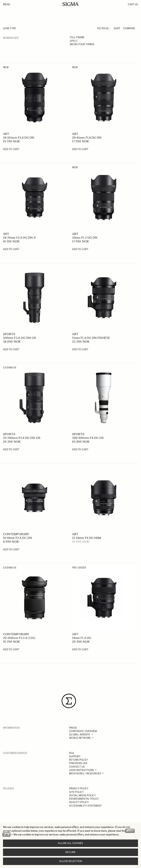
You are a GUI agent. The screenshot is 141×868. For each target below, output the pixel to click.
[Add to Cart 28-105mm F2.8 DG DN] (11, 149)
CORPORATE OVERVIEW (83, 731)
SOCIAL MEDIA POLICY (82, 795)
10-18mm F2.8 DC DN (18, 538)
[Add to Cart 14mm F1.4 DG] (80, 650)
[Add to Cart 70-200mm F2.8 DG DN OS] (11, 450)
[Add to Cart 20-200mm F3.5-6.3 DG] (11, 650)
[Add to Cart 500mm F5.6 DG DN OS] (11, 350)
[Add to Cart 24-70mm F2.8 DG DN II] (11, 249)
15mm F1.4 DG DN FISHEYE (91, 338)
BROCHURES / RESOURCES (85, 774)
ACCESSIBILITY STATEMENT (85, 806)
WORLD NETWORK (80, 738)
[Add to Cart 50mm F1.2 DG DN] (80, 249)
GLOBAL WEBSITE (80, 735)
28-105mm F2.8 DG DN (19, 138)
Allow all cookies (70, 843)
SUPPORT (75, 756)
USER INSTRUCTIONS (81, 770)
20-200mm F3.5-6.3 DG (19, 638)
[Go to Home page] (70, 4)
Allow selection (71, 861)
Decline (70, 852)
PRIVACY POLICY (79, 788)
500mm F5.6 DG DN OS (20, 338)
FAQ (72, 753)
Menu (7, 4)
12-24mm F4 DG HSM (87, 538)
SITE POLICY (76, 792)
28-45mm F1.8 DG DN (87, 138)
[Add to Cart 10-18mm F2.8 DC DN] (11, 550)
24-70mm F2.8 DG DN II (19, 238)
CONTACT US (77, 767)
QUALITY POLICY (79, 802)
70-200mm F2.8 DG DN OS (22, 438)
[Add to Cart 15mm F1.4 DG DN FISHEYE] (80, 350)
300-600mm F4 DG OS (88, 438)
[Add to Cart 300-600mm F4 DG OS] (80, 450)
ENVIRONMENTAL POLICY (84, 799)
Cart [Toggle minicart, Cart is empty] (133, 4)
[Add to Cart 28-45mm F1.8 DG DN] (80, 149)
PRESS (73, 728)
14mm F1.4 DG (82, 638)
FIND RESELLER (78, 763)
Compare (129, 28)
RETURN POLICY (79, 760)
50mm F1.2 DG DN (85, 238)
